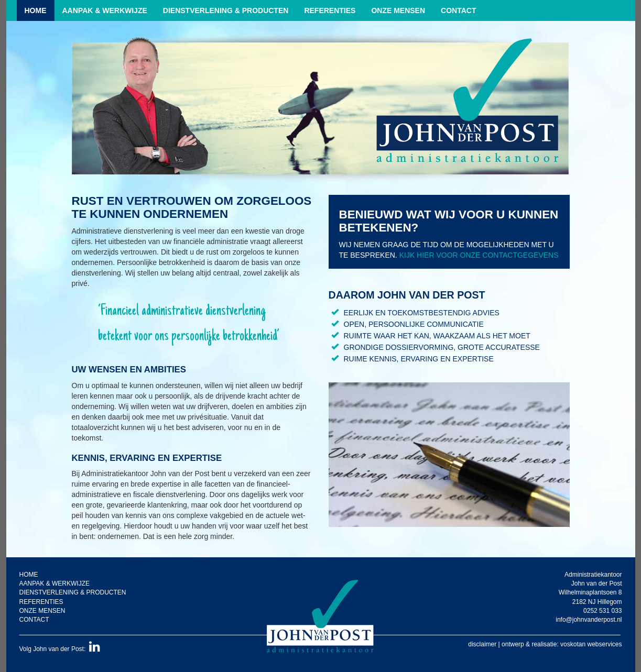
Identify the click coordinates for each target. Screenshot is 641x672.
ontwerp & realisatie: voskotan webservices (562, 644)
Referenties (330, 10)
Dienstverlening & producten (226, 10)
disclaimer (482, 644)
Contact (458, 10)
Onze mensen (398, 10)
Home (36, 10)
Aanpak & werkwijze (105, 10)
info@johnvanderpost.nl (589, 620)
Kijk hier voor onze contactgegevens (479, 255)
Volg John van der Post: (60, 649)
